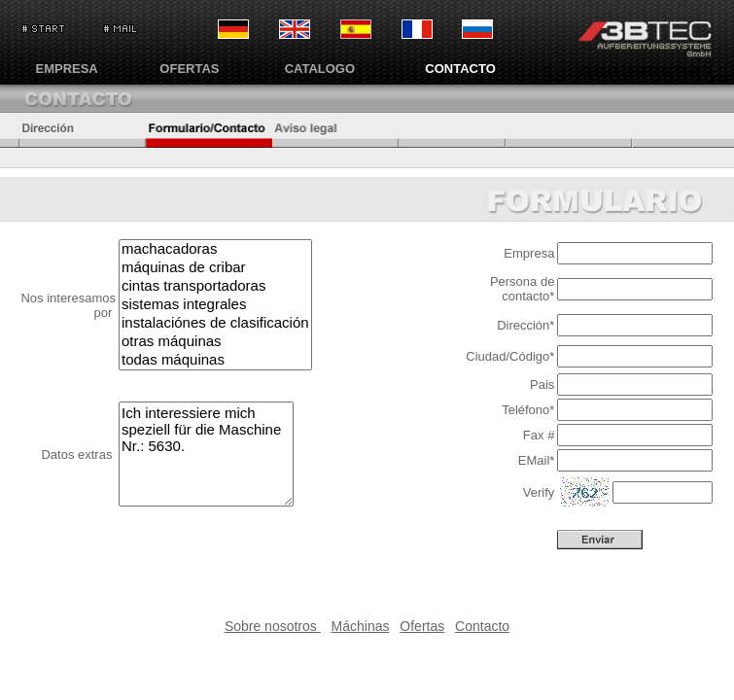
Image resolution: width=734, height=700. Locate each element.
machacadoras (215, 249)
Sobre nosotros (273, 626)
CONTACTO (460, 69)
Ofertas (422, 626)
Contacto (482, 626)
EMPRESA (66, 69)
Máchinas (361, 626)
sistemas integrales (215, 305)
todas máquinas (215, 360)
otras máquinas (215, 342)
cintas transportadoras (215, 286)
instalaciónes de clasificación (215, 323)
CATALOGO (320, 69)
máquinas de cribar (215, 268)
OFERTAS (189, 69)
